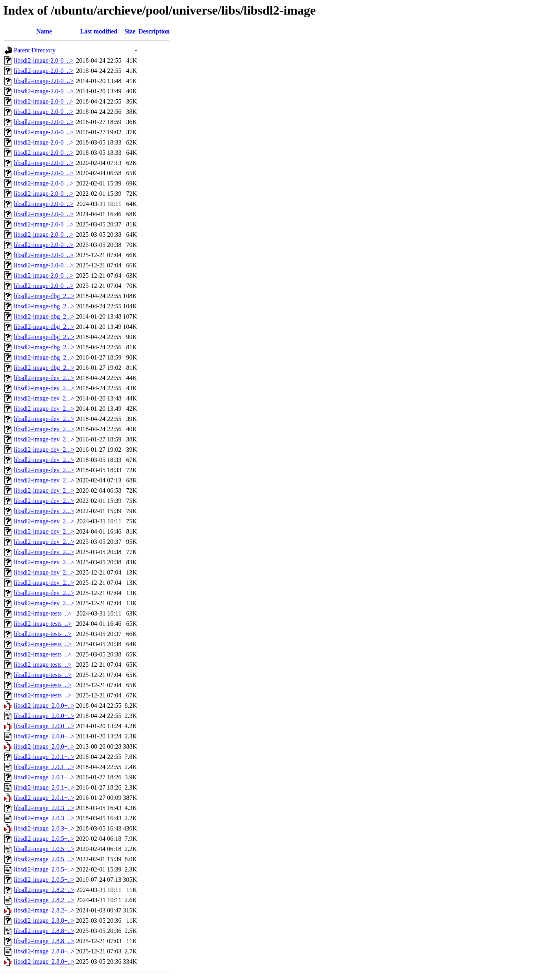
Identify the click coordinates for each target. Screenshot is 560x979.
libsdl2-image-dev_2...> (44, 378)
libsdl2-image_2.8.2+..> (44, 890)
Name (44, 31)
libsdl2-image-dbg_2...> (44, 296)
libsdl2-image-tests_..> (43, 613)
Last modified (99, 31)
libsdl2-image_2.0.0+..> (44, 706)
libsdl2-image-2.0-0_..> (44, 60)
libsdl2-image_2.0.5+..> (44, 839)
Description (154, 31)
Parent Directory (35, 50)
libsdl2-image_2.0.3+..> (44, 808)
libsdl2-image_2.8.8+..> (44, 921)
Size (130, 31)
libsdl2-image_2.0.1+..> (44, 757)
